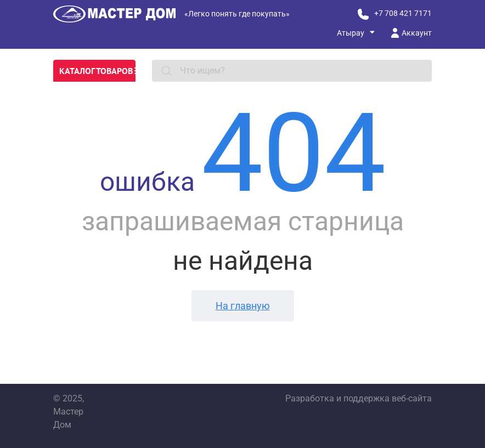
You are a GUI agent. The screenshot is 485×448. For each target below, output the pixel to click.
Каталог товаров (97, 71)
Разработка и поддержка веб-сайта (359, 398)
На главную (243, 306)
